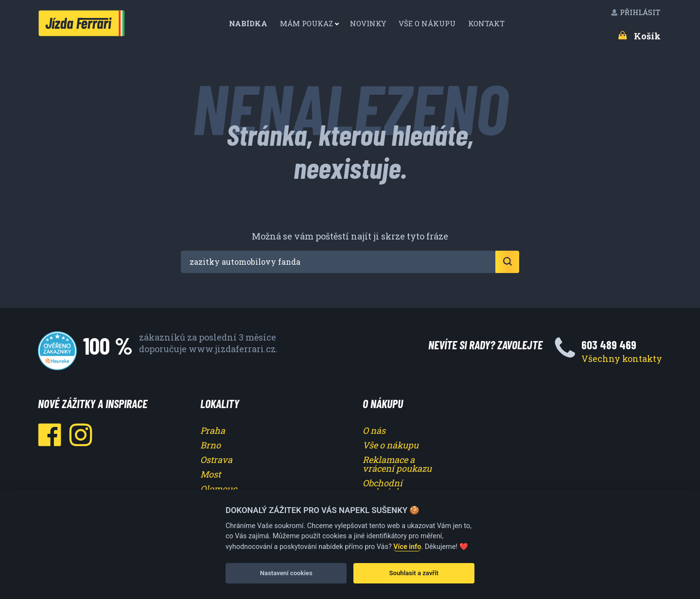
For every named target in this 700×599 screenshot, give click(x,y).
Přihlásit (636, 12)
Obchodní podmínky (384, 487)
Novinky (369, 23)
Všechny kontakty (622, 359)
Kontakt (487, 23)
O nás (374, 430)
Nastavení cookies (286, 573)
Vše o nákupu (428, 23)
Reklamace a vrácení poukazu (397, 464)
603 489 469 (609, 345)
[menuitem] (252, 24)
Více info (407, 547)
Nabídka (249, 23)
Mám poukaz (306, 23)
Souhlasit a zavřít (414, 573)
